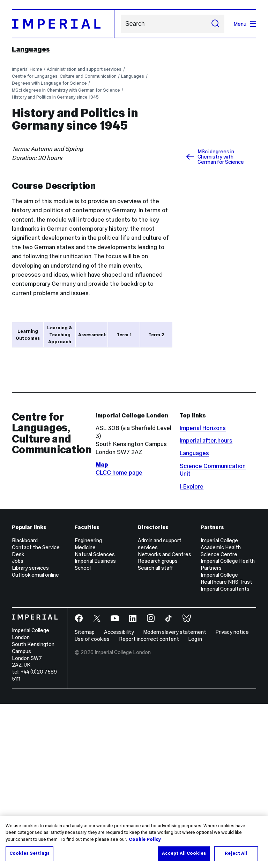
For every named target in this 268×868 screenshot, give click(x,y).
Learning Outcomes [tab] (28, 335)
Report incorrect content (149, 803)
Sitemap (85, 796)
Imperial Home (27, 69)
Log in (195, 803)
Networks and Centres (165, 718)
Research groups (158, 725)
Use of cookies (92, 803)
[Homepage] (63, 24)
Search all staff (155, 732)
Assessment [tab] (92, 335)
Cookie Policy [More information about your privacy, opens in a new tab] (145, 839)
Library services (30, 732)
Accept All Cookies (184, 854)
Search (121, 24)
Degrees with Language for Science (49, 83)
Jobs (18, 725)
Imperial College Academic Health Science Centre (221, 711)
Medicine (85, 711)
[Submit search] (215, 24)
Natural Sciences (95, 718)
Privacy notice (232, 796)
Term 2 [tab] (156, 335)
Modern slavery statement (175, 796)
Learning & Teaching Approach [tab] (60, 335)
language (45, 490)
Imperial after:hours (206, 605)
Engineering (88, 704)
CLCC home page (119, 637)
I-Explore (192, 650)
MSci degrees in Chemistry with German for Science (66, 90)
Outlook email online (35, 739)
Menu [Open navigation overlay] (245, 24)
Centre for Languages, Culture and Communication (64, 76)
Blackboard (25, 704)
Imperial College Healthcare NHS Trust (226, 742)
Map (102, 629)
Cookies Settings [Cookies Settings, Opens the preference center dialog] (29, 854)
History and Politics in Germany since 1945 (55, 97)
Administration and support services (84, 69)
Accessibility (119, 796)
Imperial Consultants (225, 753)
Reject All (236, 854)
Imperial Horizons (203, 592)
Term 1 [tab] (124, 335)
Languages (31, 49)
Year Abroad (85, 490)
